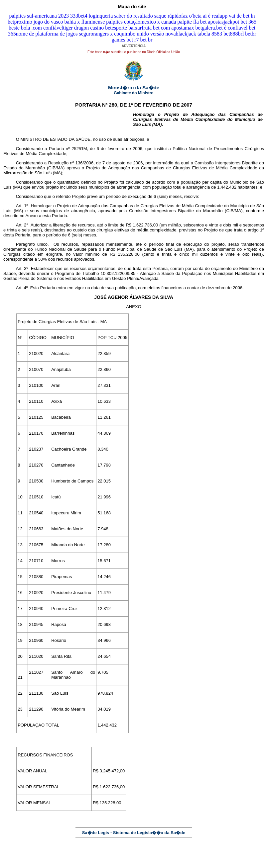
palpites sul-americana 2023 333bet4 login (54, 16)
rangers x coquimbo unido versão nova (134, 34)
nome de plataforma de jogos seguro (55, 34)
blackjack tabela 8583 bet (203, 34)
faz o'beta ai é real (200, 16)
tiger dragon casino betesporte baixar (102, 28)
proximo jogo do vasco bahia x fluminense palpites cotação (77, 22)
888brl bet (241, 34)
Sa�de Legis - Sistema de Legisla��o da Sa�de (134, 833)
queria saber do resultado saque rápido (140, 16)
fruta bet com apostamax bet (172, 28)
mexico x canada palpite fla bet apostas (182, 22)
